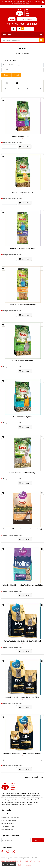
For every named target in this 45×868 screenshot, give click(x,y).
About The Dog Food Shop (10, 861)
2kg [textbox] (4, 760)
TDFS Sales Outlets (8, 826)
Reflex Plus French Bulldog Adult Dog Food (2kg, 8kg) (23, 753)
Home (12, 19)
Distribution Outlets (8, 823)
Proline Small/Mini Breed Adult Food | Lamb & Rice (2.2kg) (23, 585)
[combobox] (22, 70)
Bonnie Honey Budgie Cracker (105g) (23, 305)
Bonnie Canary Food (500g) (22, 193)
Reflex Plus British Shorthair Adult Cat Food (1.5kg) (23, 641)
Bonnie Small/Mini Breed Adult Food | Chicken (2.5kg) (22, 529)
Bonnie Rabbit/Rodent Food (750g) (22, 473)
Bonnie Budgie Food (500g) (22, 136)
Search (27, 54)
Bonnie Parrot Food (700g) (22, 417)
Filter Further (9, 864)
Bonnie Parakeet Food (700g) (22, 361)
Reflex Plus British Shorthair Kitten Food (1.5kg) (23, 697)
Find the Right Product (9, 820)
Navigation (7, 34)
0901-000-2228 (29, 24)
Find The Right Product (27, 19)
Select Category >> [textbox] (9, 70)
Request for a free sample (10, 817)
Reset (17, 75)
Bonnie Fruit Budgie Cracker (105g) (23, 249)
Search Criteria (9, 61)
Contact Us (5, 814)
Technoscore (14, 858)
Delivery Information (25, 865)
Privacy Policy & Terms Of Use (30, 861)
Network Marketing (8, 830)
